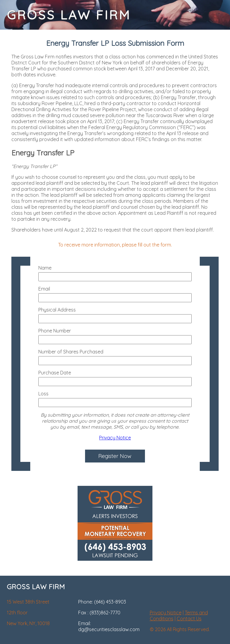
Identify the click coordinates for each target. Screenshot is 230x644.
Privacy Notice (115, 438)
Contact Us (189, 619)
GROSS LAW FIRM (69, 15)
